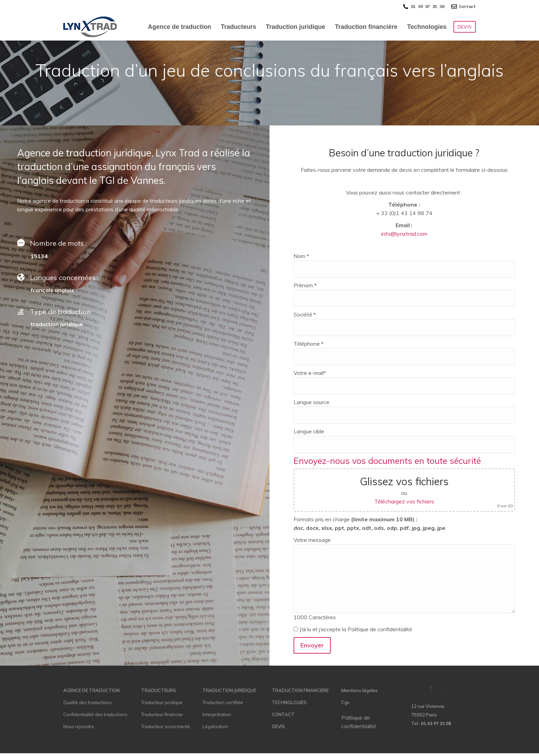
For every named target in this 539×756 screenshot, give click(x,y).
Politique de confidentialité (359, 722)
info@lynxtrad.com (404, 234)
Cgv (345, 702)
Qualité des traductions (87, 702)
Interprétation (217, 714)
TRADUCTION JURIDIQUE (229, 690)
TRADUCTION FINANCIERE (300, 690)
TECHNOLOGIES (289, 702)
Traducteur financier (162, 714)
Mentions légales (360, 690)
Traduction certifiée (223, 702)
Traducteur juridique (162, 702)
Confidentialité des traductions (95, 714)
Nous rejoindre (79, 726)
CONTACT (283, 714)
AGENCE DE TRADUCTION (91, 690)
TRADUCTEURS (159, 690)
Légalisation (215, 726)
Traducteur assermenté (166, 726)
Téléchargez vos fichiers (404, 501)
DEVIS (278, 726)
